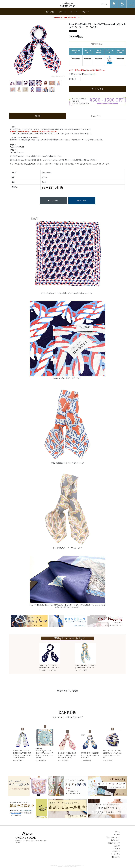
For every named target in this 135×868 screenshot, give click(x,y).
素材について (82, 201)
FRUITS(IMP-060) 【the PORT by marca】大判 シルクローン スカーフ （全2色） (85, 668)
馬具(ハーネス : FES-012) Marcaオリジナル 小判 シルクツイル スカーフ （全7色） (49, 668)
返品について (115, 840)
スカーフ (63, 12)
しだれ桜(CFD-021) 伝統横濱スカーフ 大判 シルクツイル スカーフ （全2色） (67, 755)
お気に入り (97, 44)
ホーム (117, 832)
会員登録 (117, 846)
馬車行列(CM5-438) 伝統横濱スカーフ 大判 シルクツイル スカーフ (90, 755)
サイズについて (53, 201)
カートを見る (115, 854)
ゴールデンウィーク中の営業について (68, 18)
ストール (74, 12)
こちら (93, 74)
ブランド (86, 12)
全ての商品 (50, 12)
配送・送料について (113, 837)
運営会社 (117, 835)
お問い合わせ (115, 857)
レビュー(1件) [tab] (96, 116)
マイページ (116, 851)
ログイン (104, 4)
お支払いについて (114, 843)
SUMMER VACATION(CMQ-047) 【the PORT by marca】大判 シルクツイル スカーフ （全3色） (44, 753)
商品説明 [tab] (38, 116)
